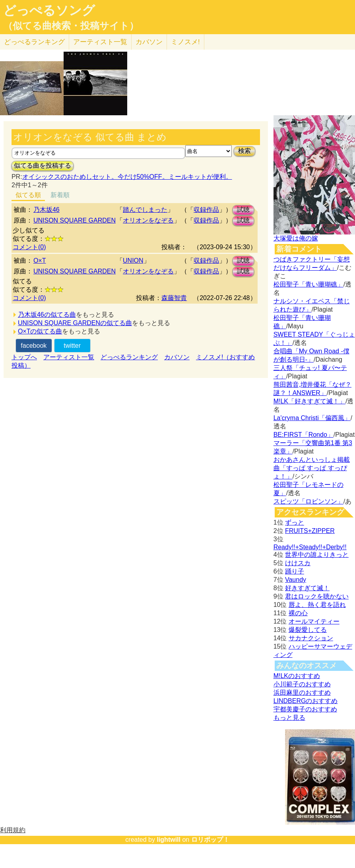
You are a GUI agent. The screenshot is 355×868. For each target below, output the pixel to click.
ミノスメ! (185, 42)
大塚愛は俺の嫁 (296, 238)
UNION (133, 261)
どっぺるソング (49, 10)
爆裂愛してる (308, 630)
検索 (244, 151)
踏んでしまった (145, 210)
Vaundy (296, 580)
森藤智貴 (174, 298)
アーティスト (100, 42)
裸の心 (298, 613)
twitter (72, 346)
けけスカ (298, 563)
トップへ (24, 357)
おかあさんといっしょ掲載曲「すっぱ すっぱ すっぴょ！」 (312, 468)
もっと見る (289, 718)
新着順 (60, 195)
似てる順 (28, 195)
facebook (34, 346)
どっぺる (34, 42)
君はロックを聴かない (317, 596)
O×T (40, 261)
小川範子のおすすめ (302, 684)
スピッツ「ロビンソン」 (308, 501)
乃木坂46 (47, 210)
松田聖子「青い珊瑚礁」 (308, 284)
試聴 (243, 210)
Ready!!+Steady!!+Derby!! (310, 547)
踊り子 (295, 571)
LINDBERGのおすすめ (306, 701)
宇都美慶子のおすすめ (305, 709)
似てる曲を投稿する (43, 166)
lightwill (169, 840)
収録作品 (206, 210)
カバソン (149, 42)
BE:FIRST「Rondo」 (304, 435)
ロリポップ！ (210, 840)
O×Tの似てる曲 (40, 331)
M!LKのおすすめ (297, 676)
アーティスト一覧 (69, 357)
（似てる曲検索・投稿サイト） (71, 26)
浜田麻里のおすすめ (302, 693)
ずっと (295, 522)
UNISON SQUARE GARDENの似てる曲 (75, 323)
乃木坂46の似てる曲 (47, 315)
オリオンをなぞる (148, 220)
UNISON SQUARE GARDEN (75, 220)
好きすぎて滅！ (307, 588)
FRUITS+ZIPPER (310, 531)
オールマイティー (314, 621)
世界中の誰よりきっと (317, 555)
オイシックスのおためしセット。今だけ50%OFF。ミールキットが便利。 (127, 177)
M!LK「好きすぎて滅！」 (309, 401)
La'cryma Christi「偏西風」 (312, 418)
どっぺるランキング (129, 357)
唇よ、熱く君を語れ (317, 605)
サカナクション (311, 638)
